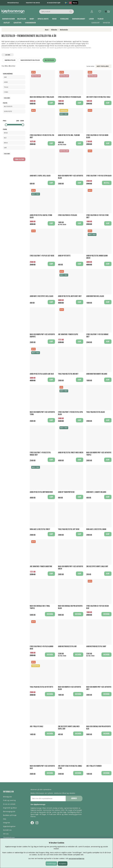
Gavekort (96, 23)
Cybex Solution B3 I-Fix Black (67, 215)
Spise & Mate (43, 19)
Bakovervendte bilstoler (30, 60)
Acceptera (63, 864)
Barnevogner (9, 19)
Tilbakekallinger (9, 837)
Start (47, 30)
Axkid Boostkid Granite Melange (97, 374)
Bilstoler (22, 19)
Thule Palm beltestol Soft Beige (69, 529)
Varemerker (30, 23)
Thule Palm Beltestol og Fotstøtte (41, 687)
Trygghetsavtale (13, 3)
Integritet (7, 823)
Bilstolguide (7, 797)
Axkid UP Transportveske (66, 492)
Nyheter (106, 23)
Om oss (6, 834)
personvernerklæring (76, 858)
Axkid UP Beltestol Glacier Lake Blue (42, 374)
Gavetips (17, 23)
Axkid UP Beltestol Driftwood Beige (41, 492)
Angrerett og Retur (10, 808)
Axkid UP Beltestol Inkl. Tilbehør (69, 135)
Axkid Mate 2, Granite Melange (96, 492)
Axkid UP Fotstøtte (64, 256)
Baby (32, 19)
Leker (91, 19)
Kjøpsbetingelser (9, 826)
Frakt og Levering (9, 800)
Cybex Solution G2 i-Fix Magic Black (70, 97)
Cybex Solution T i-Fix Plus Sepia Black (99, 176)
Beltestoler (64, 30)
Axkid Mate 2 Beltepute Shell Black (41, 296)
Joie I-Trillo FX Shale (37, 726)
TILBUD (101, 19)
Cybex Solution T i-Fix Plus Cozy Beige (42, 256)
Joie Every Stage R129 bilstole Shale (98, 97)
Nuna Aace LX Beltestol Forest (40, 529)
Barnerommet (79, 19)
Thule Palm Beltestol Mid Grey (68, 374)
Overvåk (50, 614)
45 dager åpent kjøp (54, 3)
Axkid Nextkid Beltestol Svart (96, 646)
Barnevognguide (9, 811)
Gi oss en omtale (9, 804)
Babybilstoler (10, 60)
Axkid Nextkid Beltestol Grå (67, 646)
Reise (54, 19)
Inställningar (51, 864)
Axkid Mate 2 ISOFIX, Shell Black (40, 176)
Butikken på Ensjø (10, 815)
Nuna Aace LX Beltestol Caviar (96, 529)
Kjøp (80, 143)
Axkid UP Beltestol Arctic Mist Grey (70, 296)
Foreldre (64, 19)
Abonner (74, 798)
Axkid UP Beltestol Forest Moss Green (71, 453)
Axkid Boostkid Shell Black (95, 296)
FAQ (5, 819)
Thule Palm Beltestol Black (96, 412)
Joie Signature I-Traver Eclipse (68, 334)
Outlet (7, 23)
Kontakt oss (7, 830)
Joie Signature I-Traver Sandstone (41, 566)
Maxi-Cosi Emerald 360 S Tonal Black (42, 97)
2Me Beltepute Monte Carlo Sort (97, 566)
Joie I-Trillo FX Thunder (94, 766)
